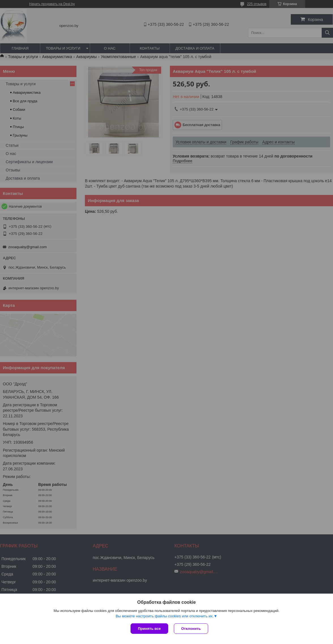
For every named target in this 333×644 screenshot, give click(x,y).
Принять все (149, 629)
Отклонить (191, 629)
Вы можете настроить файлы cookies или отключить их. (165, 616)
